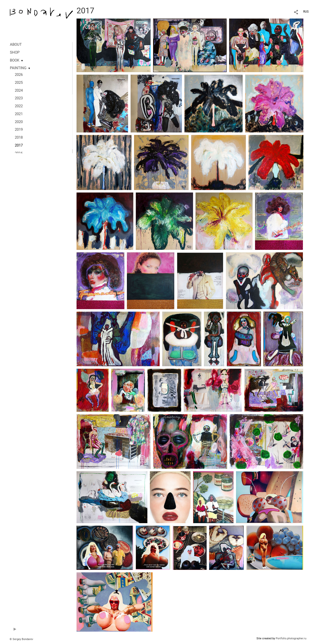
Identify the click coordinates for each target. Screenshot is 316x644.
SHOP (15, 52)
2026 (19, 75)
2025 (19, 83)
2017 (19, 145)
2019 (19, 129)
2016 (19, 153)
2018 (19, 137)
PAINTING (18, 68)
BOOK (15, 60)
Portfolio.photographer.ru (291, 638)
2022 (19, 106)
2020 (19, 122)
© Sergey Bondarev (21, 639)
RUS (306, 12)
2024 (19, 90)
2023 (19, 98)
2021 (19, 114)
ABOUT (16, 44)
